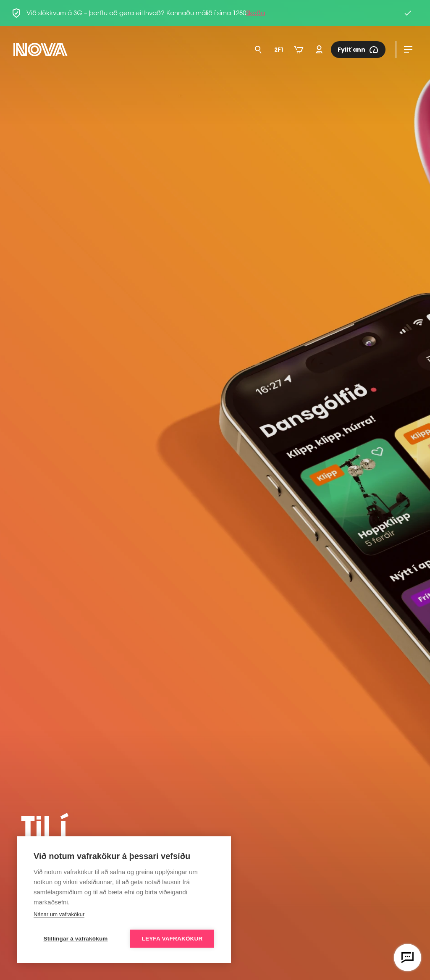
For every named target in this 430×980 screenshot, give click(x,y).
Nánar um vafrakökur (59, 914)
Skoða (256, 13)
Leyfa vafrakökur (172, 939)
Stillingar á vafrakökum (75, 939)
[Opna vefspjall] (408, 958)
